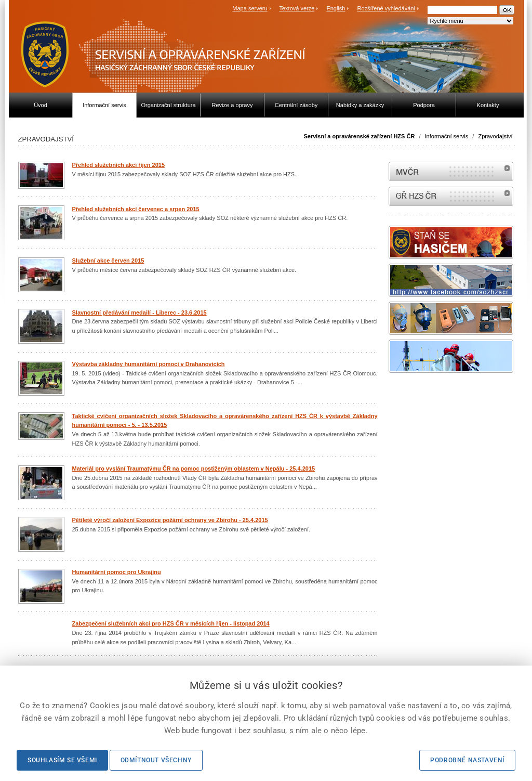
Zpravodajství (495, 136)
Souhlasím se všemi (62, 760)
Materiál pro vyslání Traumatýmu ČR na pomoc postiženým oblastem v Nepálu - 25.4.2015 (194, 468)
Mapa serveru (250, 8)
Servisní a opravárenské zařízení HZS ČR (359, 136)
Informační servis (447, 136)
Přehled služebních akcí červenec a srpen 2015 (136, 209)
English (336, 8)
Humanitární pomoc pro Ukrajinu (117, 572)
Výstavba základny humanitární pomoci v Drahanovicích (149, 364)
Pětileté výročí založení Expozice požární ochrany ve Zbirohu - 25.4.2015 (170, 520)
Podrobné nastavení (467, 760)
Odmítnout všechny (156, 760)
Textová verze (297, 8)
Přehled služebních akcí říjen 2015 (119, 165)
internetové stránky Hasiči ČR (451, 196)
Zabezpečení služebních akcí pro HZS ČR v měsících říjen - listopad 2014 (171, 623)
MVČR (451, 171)
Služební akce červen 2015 (108, 261)
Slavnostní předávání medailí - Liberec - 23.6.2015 (139, 313)
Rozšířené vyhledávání (387, 8)
